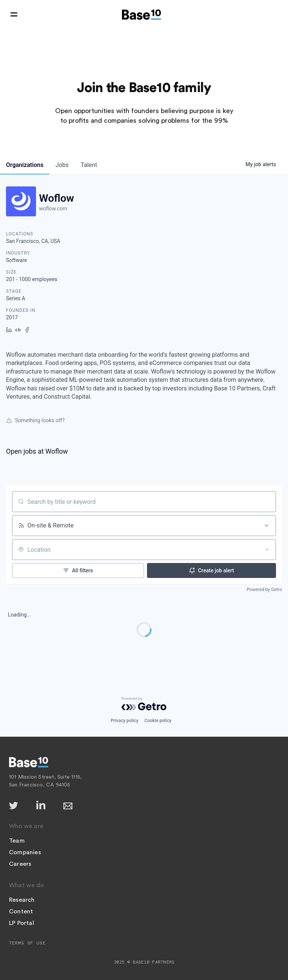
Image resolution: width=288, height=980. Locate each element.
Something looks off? (35, 420)
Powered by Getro (264, 590)
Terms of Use (27, 943)
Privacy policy (124, 721)
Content (21, 911)
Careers (20, 864)
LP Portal (22, 923)
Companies (25, 852)
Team (17, 841)
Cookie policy (158, 721)
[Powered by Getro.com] (144, 704)
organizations (25, 165)
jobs (62, 165)
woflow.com (53, 209)
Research (22, 900)
